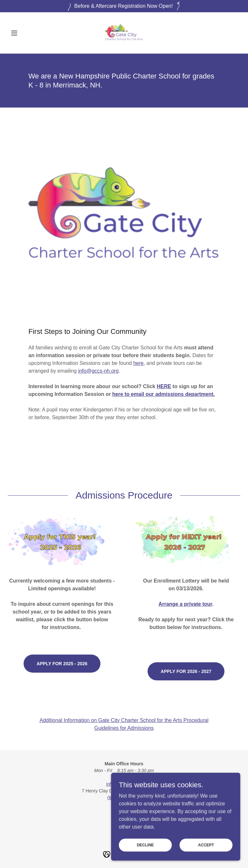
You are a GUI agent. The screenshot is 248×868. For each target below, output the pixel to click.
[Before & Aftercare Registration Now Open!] (124, 6)
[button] (25, 33)
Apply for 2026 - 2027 (186, 671)
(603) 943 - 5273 (124, 798)
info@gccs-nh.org (98, 371)
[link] (124, 33)
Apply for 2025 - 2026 (62, 664)
